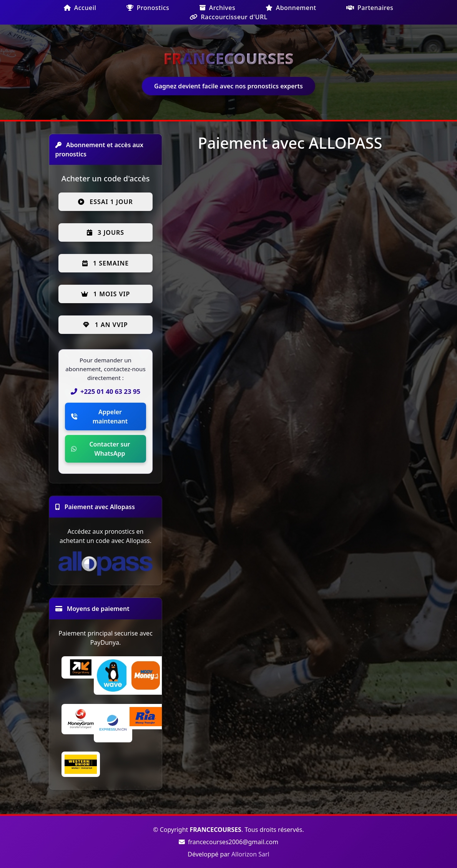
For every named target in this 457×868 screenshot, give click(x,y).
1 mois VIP (106, 294)
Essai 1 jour (106, 202)
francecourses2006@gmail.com (228, 842)
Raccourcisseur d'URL (228, 17)
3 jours (106, 232)
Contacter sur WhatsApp (101, 449)
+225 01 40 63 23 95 (106, 391)
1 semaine (106, 263)
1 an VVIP (105, 325)
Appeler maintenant (100, 417)
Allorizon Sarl (250, 854)
